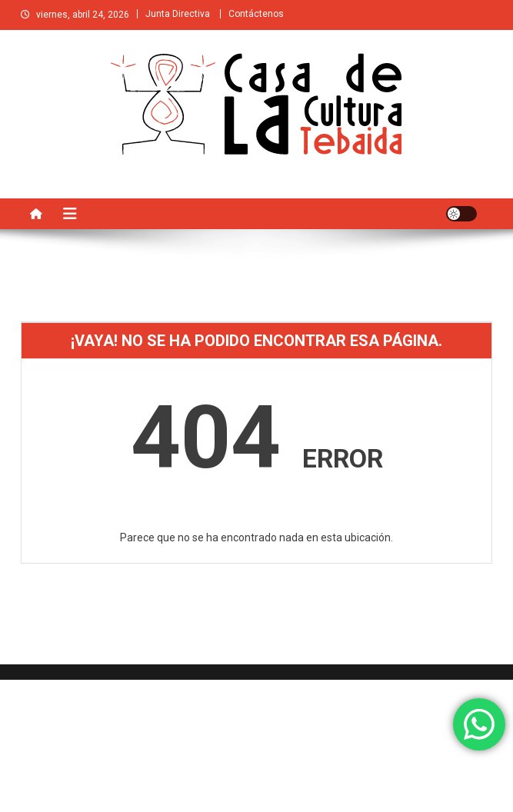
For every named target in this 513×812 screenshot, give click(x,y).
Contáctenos (256, 14)
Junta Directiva (178, 14)
